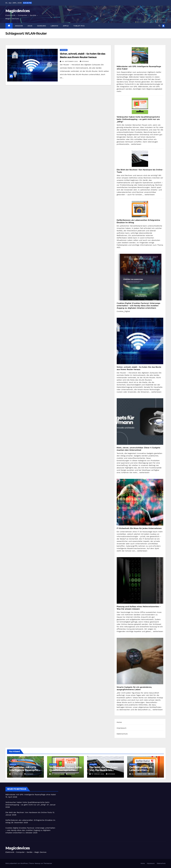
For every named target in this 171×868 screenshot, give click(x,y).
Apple (66, 26)
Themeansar (48, 863)
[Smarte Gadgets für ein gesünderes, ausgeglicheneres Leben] (140, 661)
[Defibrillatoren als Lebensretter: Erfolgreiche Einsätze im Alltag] (140, 209)
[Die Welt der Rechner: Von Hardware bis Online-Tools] (140, 159)
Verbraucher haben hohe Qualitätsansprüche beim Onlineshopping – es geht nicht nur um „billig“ (138, 119)
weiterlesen (136, 144)
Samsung (42, 26)
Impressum (122, 728)
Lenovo (54, 26)
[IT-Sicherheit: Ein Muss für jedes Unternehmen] (140, 502)
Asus (30, 26)
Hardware (64, 50)
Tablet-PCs (79, 26)
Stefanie (84, 61)
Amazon (19, 26)
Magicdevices (18, 11)
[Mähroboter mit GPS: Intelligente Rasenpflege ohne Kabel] (140, 55)
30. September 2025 (70, 61)
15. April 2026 (17, 774)
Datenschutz (122, 734)
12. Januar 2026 (98, 774)
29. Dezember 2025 (139, 774)
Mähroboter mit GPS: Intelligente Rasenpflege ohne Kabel (25, 770)
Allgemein (53, 764)
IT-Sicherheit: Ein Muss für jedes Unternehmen (139, 528)
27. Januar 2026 (58, 774)
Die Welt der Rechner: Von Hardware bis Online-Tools (104, 770)
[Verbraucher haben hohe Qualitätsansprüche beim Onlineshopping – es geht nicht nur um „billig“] (140, 106)
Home (119, 722)
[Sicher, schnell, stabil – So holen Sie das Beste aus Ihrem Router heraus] (140, 341)
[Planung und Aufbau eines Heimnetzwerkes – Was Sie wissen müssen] (140, 580)
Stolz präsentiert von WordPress (17, 863)
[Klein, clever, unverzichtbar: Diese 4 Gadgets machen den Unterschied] (140, 422)
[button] (159, 26)
